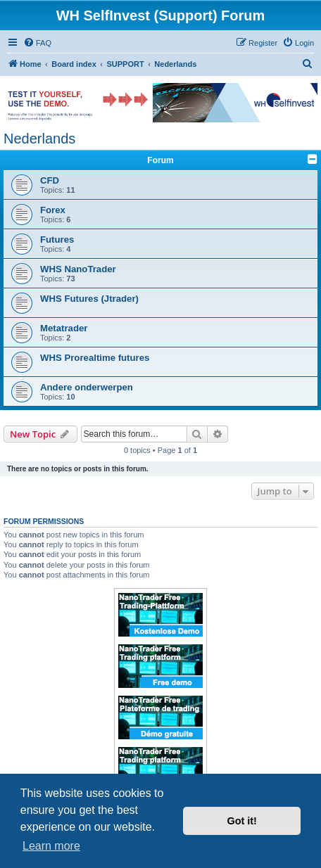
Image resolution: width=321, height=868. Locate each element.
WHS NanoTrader (78, 269)
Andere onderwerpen (87, 387)
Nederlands (39, 139)
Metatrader (64, 328)
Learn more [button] (51, 846)
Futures (57, 240)
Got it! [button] (242, 821)
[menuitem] (37, 43)
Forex (53, 210)
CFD (50, 180)
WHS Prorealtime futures (95, 358)
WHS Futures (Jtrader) (89, 299)
